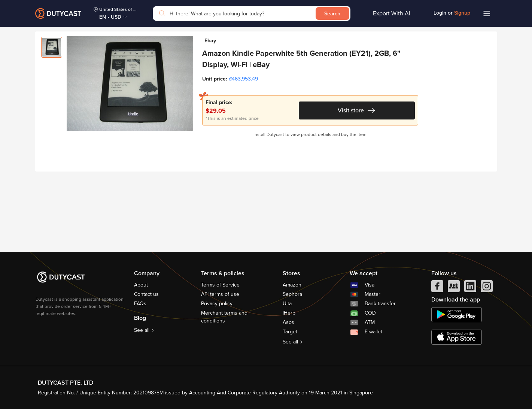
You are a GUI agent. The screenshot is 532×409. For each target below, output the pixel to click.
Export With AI (392, 13)
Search (332, 14)
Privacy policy (217, 304)
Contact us (146, 294)
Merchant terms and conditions (224, 317)
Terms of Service (220, 285)
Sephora (292, 294)
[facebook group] (454, 288)
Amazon (292, 285)
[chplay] (457, 315)
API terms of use (220, 294)
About (141, 285)
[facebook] (437, 288)
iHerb (289, 313)
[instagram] (487, 288)
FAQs (140, 304)
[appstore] (457, 337)
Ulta (287, 304)
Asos (288, 322)
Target (290, 332)
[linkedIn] (470, 288)
